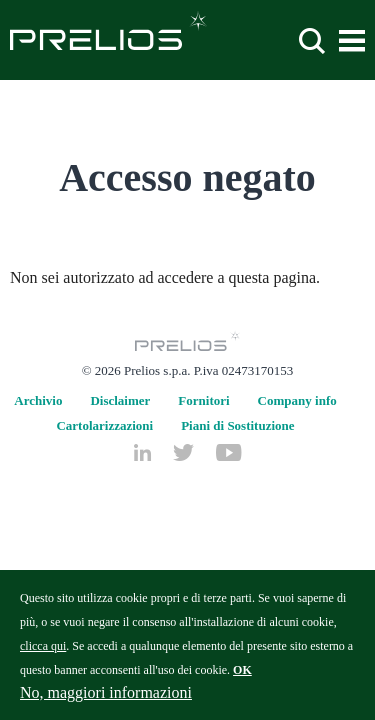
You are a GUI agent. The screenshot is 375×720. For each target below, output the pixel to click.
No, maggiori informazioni (106, 701)
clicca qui (43, 655)
